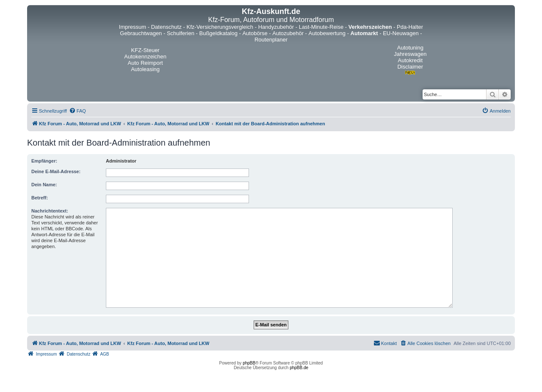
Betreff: (40, 198)
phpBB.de (299, 368)
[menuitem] (77, 111)
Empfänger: (44, 161)
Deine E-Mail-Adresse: (56, 171)
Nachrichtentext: (50, 211)
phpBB (249, 363)
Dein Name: (44, 185)
